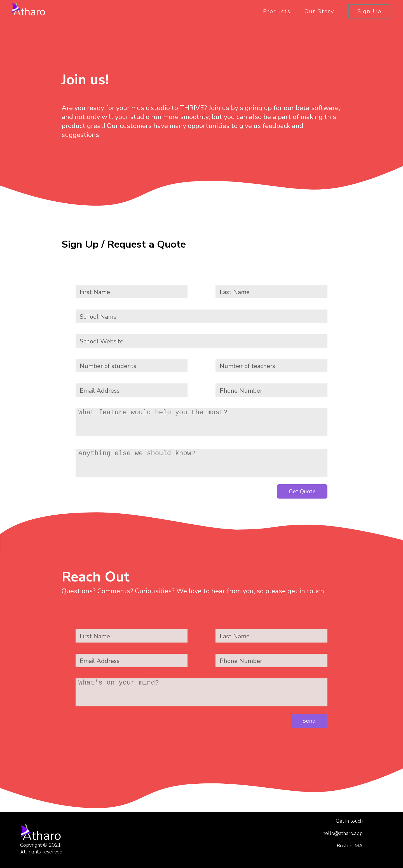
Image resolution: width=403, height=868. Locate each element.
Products (277, 11)
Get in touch (349, 821)
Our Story (319, 11)
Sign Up (369, 11)
